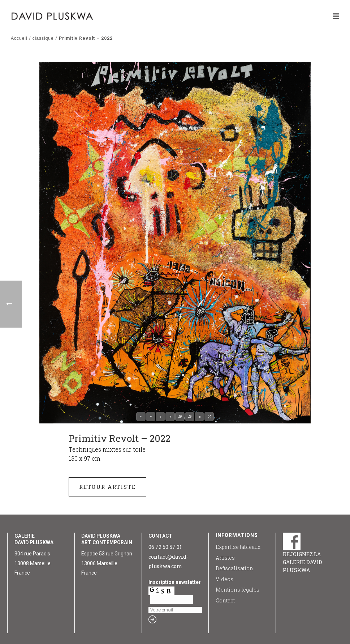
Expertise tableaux (238, 547)
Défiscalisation (234, 568)
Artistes (225, 558)
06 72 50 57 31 (165, 547)
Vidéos (224, 579)
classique (43, 38)
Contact (225, 600)
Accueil (19, 38)
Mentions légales (237, 590)
